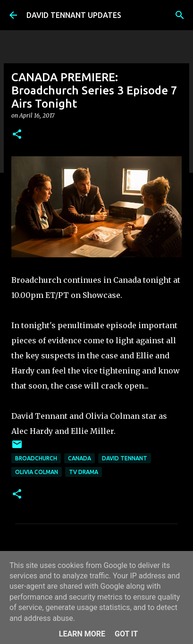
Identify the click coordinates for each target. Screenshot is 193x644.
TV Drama (84, 472)
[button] (17, 135)
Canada (80, 458)
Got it (126, 634)
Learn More (82, 634)
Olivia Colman (37, 472)
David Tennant (125, 458)
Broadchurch (36, 458)
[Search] (180, 15)
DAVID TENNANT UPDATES (74, 15)
